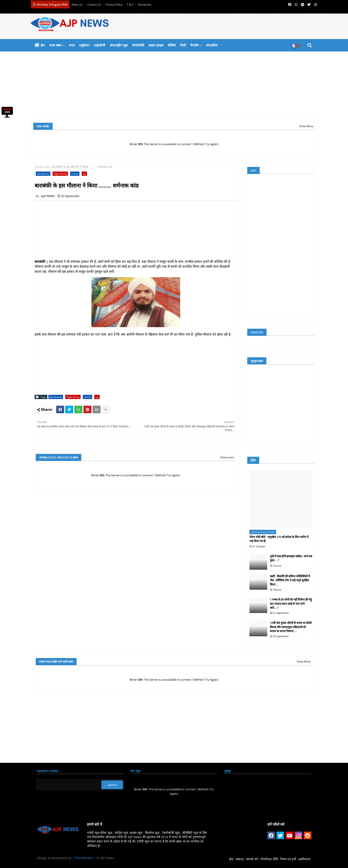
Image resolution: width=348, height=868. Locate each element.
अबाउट (240, 859)
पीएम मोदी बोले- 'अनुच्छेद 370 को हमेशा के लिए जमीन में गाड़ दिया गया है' (279, 539)
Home (39, 167)
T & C (131, 5)
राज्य (72, 45)
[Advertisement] (163, 87)
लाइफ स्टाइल (156, 45)
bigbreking (60, 174)
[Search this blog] (69, 785)
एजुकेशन (84, 45)
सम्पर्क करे (252, 859)
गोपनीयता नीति (269, 859)
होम (43, 45)
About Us (77, 5)
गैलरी (183, 45)
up (48, 167)
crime (75, 174)
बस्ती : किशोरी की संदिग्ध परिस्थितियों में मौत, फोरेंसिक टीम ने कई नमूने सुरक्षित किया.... (290, 580)
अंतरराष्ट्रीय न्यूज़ (119, 45)
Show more (227, 457)
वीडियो (172, 45)
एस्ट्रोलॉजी (100, 45)
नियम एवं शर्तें (288, 859)
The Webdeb (84, 858)
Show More (306, 126)
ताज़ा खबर (55, 45)
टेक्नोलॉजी (138, 45)
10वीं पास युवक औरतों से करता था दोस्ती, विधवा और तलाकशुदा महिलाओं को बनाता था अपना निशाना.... (291, 627)
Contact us (95, 5)
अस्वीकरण (304, 859)
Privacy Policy (114, 5)
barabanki (43, 174)
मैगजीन (195, 45)
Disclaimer (145, 5)
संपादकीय (212, 45)
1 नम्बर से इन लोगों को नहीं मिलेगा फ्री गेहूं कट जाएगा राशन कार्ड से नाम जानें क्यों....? (291, 603)
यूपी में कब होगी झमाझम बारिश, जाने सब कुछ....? (291, 558)
